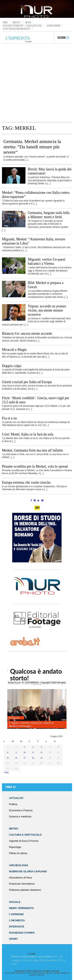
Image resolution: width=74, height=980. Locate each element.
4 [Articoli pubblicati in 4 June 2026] (33, 747)
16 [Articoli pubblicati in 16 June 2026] (16, 758)
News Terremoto (21, 908)
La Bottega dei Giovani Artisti (16, 29)
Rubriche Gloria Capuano (28, 871)
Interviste (17, 927)
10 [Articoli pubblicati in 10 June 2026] (24, 752)
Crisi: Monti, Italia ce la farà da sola (28, 434)
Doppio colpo (12, 366)
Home (5, 22)
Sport (14, 939)
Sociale (15, 902)
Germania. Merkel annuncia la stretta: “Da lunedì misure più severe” (32, 147)
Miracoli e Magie (14, 350)
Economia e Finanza (21, 810)
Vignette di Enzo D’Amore (24, 841)
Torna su (10, 787)
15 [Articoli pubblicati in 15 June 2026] (8, 758)
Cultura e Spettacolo (25, 835)
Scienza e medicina (20, 817)
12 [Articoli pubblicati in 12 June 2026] (41, 752)
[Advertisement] (37, 83)
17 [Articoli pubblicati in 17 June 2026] (24, 758)
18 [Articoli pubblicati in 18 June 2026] (33, 758)
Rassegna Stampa (22, 933)
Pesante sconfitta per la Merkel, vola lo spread (35, 466)
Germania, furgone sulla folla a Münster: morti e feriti (49, 215)
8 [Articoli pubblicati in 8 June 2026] (8, 752)
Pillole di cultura (18, 853)
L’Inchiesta (17, 920)
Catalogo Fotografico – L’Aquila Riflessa (22, 26)
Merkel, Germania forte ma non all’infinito (33, 450)
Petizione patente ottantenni (25, 890)
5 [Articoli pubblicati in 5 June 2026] (41, 747)
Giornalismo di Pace (21, 878)
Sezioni (62, 38)
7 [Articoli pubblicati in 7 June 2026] (58, 747)
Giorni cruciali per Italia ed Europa (27, 382)
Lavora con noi (53, 26)
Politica (13, 804)
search (50, 38)
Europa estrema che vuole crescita (26, 482)
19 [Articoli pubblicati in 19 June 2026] (41, 758)
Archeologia (19, 865)
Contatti (16, 22)
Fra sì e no (9, 418)
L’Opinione (16, 914)
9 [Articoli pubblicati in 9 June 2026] (16, 752)
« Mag (6, 772)
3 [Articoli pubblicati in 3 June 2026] (25, 747)
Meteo (28, 22)
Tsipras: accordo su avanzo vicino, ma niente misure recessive (47, 310)
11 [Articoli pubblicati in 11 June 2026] (33, 752)
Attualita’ (16, 798)
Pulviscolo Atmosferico (22, 884)
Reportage (15, 847)
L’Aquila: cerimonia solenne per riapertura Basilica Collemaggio (31, 724)
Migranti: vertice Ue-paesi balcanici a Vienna (47, 261)
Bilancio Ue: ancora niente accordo (27, 334)
